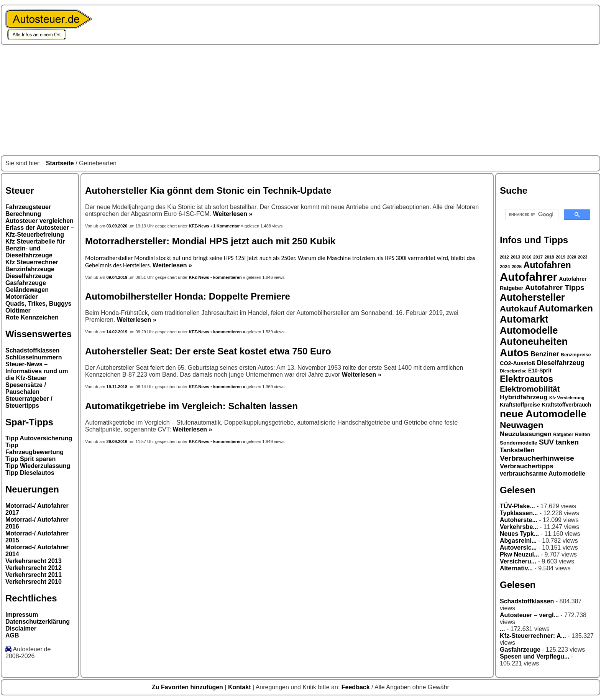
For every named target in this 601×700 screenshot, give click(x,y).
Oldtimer (18, 310)
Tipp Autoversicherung (39, 438)
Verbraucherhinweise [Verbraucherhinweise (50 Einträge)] (537, 458)
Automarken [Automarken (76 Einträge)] (566, 308)
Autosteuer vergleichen (39, 221)
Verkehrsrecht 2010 (34, 582)
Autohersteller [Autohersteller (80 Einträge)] (532, 297)
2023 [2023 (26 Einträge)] (583, 257)
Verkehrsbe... (519, 527)
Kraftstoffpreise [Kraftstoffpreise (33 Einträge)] (520, 405)
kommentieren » (229, 277)
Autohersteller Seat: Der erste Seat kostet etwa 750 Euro (208, 351)
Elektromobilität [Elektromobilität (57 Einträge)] (530, 389)
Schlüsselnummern (34, 357)
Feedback (356, 687)
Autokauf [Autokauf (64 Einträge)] (518, 309)
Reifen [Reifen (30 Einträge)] (583, 434)
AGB (12, 635)
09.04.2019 (117, 277)
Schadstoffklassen (32, 350)
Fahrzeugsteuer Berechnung (28, 210)
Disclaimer (21, 628)
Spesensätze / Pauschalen (26, 388)
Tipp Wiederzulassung (38, 466)
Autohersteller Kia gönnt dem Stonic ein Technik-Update (208, 190)
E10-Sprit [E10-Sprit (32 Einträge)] (540, 371)
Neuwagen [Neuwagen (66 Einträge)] (522, 425)
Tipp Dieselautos (30, 473)
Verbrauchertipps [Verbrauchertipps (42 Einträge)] (527, 466)
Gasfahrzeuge (26, 283)
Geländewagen (27, 290)
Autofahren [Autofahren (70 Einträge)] (547, 265)
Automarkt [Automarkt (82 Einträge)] (524, 319)
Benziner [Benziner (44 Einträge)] (545, 354)
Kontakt (240, 687)
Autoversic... (518, 548)
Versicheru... (518, 561)
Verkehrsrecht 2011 (34, 575)
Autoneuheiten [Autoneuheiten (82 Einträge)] (534, 341)
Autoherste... (519, 520)
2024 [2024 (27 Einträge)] (505, 267)
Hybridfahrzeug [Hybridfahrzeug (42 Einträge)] (524, 397)
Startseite (60, 163)
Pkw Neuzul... (519, 554)
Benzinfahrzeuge (30, 269)
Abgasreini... (518, 541)
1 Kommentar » (228, 226)
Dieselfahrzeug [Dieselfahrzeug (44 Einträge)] (561, 363)
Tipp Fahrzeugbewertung (34, 449)
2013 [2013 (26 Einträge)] (515, 257)
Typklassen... (519, 513)
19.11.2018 (117, 387)
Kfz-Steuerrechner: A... (533, 636)
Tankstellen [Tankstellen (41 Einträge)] (517, 450)
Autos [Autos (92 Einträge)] (514, 353)
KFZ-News (199, 226)
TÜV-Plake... (517, 506)
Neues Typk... (519, 534)
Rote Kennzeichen (32, 317)
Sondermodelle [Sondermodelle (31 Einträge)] (519, 443)
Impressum (22, 615)
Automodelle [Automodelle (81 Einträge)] (529, 330)
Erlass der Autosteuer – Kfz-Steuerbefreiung (40, 231)
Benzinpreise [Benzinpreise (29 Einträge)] (576, 355)
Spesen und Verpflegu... (534, 656)
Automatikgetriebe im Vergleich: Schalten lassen (191, 406)
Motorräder (21, 297)
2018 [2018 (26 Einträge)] (549, 257)
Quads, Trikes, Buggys (39, 304)
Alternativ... (516, 568)
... (502, 629)
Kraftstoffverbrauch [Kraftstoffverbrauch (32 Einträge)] (567, 405)
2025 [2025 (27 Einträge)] (517, 267)
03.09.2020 (117, 226)
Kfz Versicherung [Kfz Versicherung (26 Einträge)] (567, 398)
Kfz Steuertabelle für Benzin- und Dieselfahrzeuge (35, 248)
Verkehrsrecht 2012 (34, 568)
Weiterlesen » (232, 214)
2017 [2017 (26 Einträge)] (538, 257)
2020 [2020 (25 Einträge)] (571, 257)
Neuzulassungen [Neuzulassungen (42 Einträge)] (526, 434)
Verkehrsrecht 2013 (34, 561)
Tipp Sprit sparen (30, 459)
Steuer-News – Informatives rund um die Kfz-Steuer (37, 371)
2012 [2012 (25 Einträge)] (504, 257)
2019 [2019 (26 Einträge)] (561, 257)
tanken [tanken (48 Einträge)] (567, 442)
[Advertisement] (300, 100)
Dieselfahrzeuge (29, 276)
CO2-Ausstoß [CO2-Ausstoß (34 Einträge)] (517, 363)
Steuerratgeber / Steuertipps (29, 402)
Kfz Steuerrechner (32, 262)
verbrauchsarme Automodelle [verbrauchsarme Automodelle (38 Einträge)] (543, 474)
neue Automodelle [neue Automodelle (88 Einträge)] (543, 414)
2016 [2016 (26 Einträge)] (527, 257)
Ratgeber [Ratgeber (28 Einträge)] (563, 435)
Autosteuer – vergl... (529, 615)
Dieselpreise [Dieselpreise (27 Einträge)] (513, 371)
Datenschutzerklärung (38, 622)
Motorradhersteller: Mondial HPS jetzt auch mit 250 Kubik (210, 241)
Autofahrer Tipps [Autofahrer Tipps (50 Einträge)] (555, 287)
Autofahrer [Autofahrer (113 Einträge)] (529, 277)
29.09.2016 (117, 441)
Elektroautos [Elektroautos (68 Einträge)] (526, 379)
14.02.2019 (117, 332)
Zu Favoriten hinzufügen (188, 687)
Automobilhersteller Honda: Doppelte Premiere (188, 296)
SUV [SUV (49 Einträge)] (546, 442)
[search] (531, 215)
